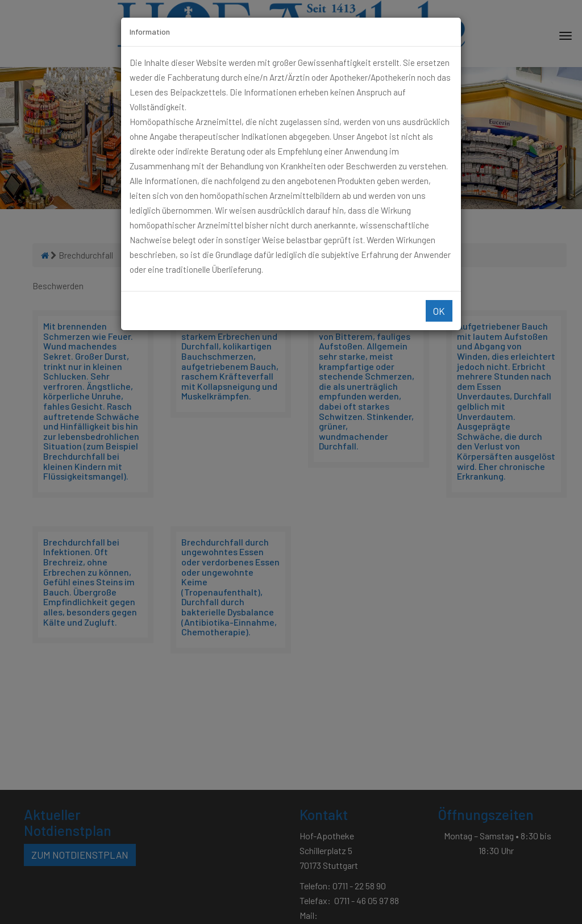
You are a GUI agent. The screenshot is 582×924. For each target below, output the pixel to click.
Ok (439, 311)
